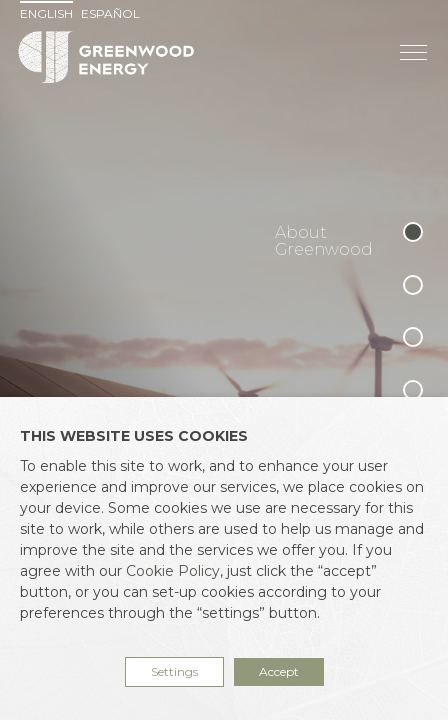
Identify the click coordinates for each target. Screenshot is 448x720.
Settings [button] (174, 671)
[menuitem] (49, 13)
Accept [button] (279, 671)
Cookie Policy (173, 571)
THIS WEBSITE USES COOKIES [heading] (134, 436)
